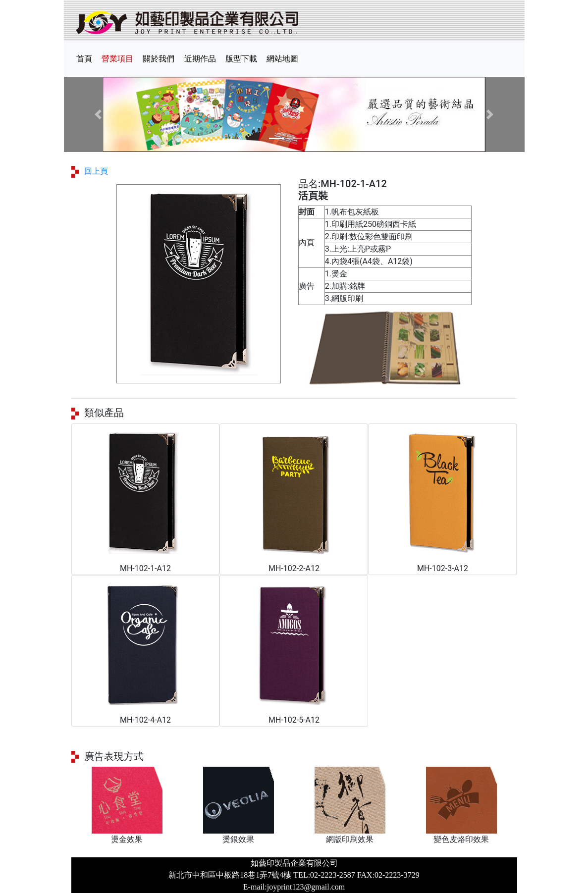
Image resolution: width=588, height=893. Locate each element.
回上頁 (96, 171)
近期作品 (200, 59)
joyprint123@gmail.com (306, 887)
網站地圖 (282, 59)
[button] (99, 114)
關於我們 (159, 59)
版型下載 (241, 59)
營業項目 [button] (117, 59)
